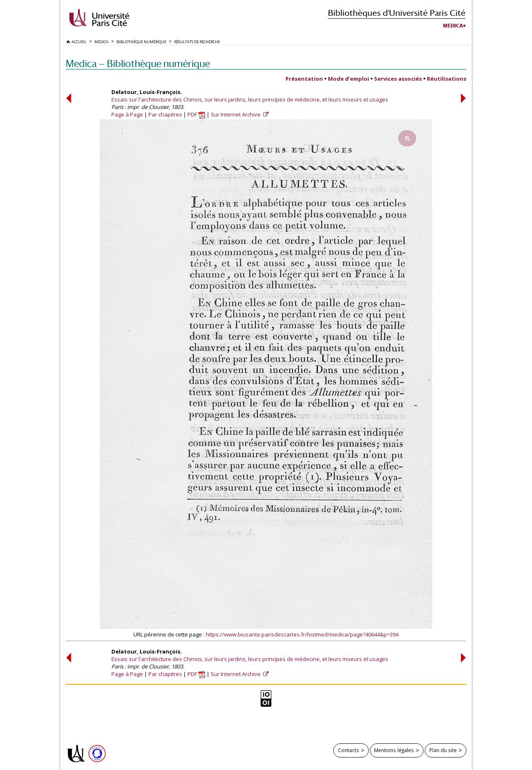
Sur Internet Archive (236, 114)
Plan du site (443, 750)
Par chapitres (165, 114)
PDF (196, 114)
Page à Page (127, 114)
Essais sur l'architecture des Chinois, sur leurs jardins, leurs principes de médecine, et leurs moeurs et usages (250, 99)
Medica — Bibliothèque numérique (138, 63)
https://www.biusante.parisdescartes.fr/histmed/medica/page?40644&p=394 (302, 634)
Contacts (349, 750)
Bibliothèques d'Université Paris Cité (397, 13)
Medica (453, 26)
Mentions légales (394, 750)
